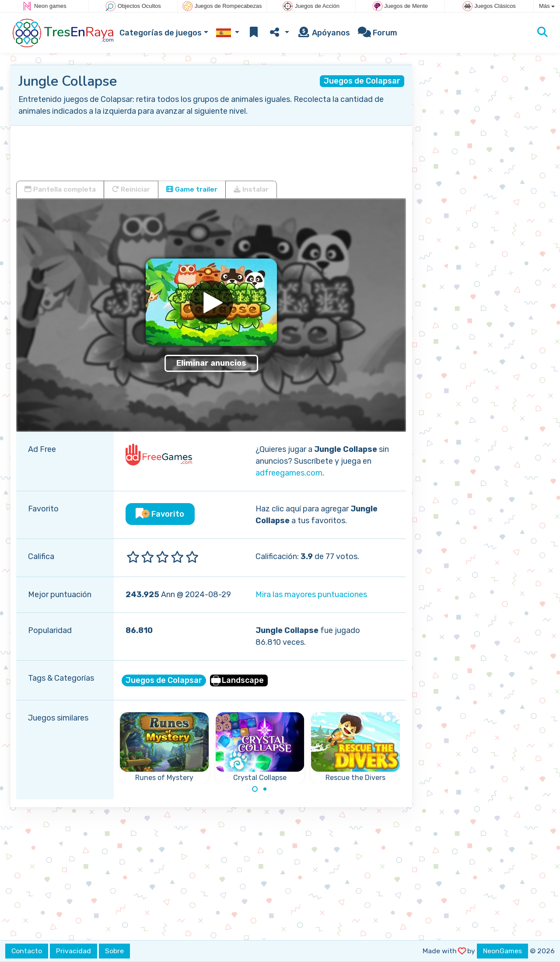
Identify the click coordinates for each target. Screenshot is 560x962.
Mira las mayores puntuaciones (311, 595)
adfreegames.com (289, 473)
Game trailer (192, 189)
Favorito (160, 514)
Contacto (27, 951)
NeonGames (502, 951)
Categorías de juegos (161, 33)
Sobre (114, 951)
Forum (378, 33)
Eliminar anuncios (211, 363)
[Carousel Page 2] (265, 789)
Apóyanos (324, 33)
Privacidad (73, 951)
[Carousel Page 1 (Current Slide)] (255, 789)
